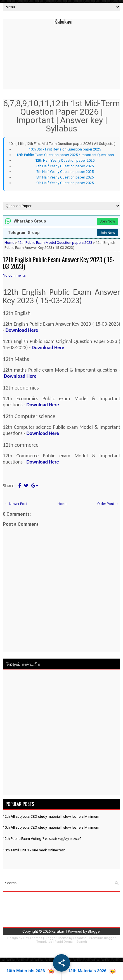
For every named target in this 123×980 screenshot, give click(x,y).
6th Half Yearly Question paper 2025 (65, 166)
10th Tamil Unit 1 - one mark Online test (34, 850)
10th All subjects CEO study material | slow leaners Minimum (51, 827)
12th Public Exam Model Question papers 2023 (55, 243)
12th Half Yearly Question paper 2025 (65, 160)
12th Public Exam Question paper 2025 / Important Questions (65, 155)
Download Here (22, 330)
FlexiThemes (33, 938)
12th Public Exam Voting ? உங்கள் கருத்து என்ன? (42, 839)
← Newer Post (16, 504)
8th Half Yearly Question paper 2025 (65, 177)
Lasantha (80, 938)
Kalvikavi (63, 22)
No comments (14, 275)
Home (9, 243)
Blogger (94, 931)
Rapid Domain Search (71, 942)
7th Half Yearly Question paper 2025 (65, 172)
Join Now (107, 221)
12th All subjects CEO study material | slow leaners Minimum (51, 816)
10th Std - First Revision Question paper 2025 (65, 149)
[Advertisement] (61, 733)
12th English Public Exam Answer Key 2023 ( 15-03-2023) (59, 263)
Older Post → (108, 504)
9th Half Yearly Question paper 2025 (65, 183)
